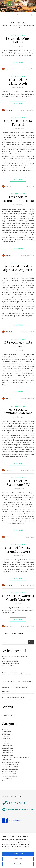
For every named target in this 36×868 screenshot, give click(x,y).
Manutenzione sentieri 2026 (11, 762)
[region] (18, 851)
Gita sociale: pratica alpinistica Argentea (18, 268)
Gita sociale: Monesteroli (18, 81)
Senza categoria (7, 778)
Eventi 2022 (6, 734)
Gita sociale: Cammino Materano (18, 411)
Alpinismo (5, 729)
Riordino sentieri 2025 (9, 776)
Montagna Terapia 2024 (10, 767)
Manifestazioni (7, 760)
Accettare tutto (18, 854)
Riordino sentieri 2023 (9, 771)
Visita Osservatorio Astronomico (22, 681)
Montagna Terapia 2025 (10, 769)
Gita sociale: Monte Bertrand (18, 344)
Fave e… (5, 659)
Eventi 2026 (6, 743)
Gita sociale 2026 (8, 746)
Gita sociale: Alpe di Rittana (18, 40)
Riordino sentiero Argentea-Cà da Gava (15, 656)
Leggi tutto (18, 62)
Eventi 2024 (6, 739)
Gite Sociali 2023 (18, 35)
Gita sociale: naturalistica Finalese (18, 199)
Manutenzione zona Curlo (10, 661)
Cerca (31, 642)
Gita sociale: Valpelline (19, 697)
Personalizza (18, 859)
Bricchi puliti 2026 (8, 666)
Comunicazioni (7, 732)
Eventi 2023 (6, 736)
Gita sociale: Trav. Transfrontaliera (18, 549)
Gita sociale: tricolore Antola (11, 663)
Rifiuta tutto (18, 864)
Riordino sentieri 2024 (9, 774)
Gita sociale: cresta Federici (18, 123)
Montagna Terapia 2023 (10, 764)
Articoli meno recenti (12, 634)
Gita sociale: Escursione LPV (18, 483)
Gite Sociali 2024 (7, 753)
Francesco (9, 69)
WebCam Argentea (8, 781)
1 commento (30, 186)
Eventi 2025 (6, 741)
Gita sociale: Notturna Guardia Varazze (18, 598)
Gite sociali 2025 (7, 755)
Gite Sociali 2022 (7, 748)
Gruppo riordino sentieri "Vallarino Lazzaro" (16, 757)
